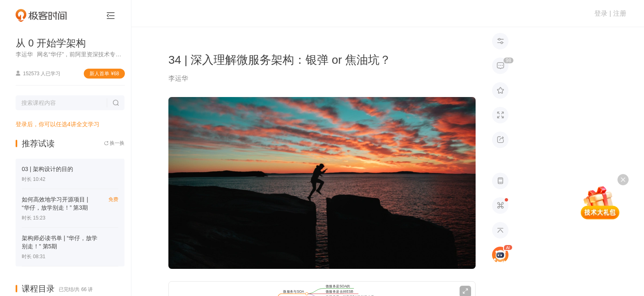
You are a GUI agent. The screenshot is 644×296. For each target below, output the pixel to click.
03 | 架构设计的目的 (47, 169)
